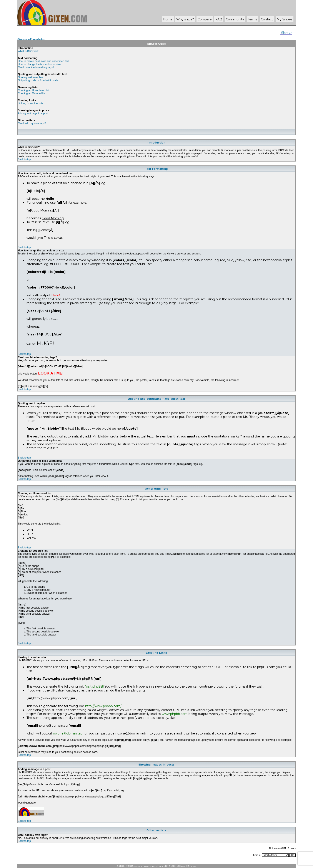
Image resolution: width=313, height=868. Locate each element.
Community (235, 19)
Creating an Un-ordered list (33, 90)
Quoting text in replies (30, 77)
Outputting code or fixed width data (38, 80)
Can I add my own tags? (32, 123)
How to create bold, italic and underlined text (43, 61)
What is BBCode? (28, 51)
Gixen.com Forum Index (31, 39)
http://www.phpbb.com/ (103, 706)
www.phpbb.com (175, 714)
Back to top (24, 159)
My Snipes (285, 19)
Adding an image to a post (33, 113)
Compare (205, 19)
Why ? (185, 19)
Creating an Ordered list (32, 93)
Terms (252, 19)
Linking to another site (31, 103)
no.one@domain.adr (68, 733)
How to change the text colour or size (39, 64)
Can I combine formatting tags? (36, 67)
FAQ (219, 19)
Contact (267, 19)
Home (168, 19)
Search (287, 33)
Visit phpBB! (94, 686)
